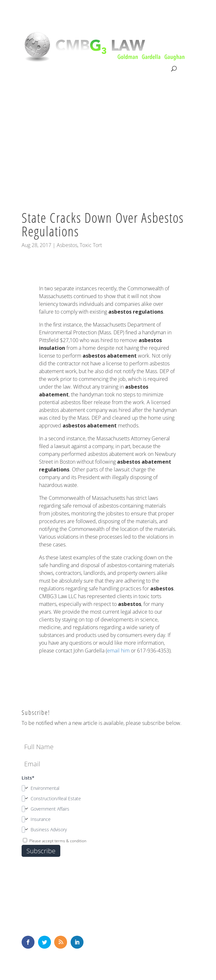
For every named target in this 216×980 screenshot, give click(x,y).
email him (118, 651)
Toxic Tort (91, 245)
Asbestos (67, 245)
